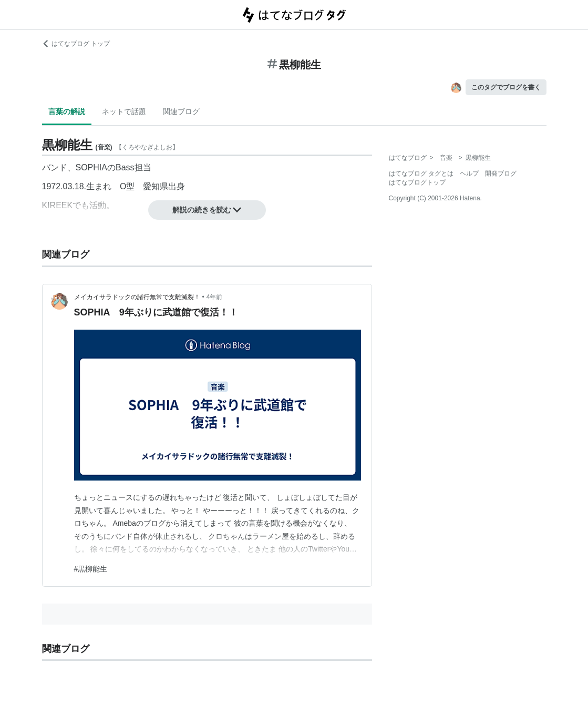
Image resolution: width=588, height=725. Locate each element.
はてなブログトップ (417, 182)
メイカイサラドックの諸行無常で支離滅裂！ (137, 297)
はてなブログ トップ (76, 44)
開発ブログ (501, 173)
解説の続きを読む (207, 210)
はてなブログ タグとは (421, 173)
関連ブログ (181, 111)
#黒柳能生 (91, 569)
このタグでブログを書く (506, 87)
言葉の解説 (67, 111)
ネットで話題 (124, 111)
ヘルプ (469, 173)
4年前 (215, 297)
